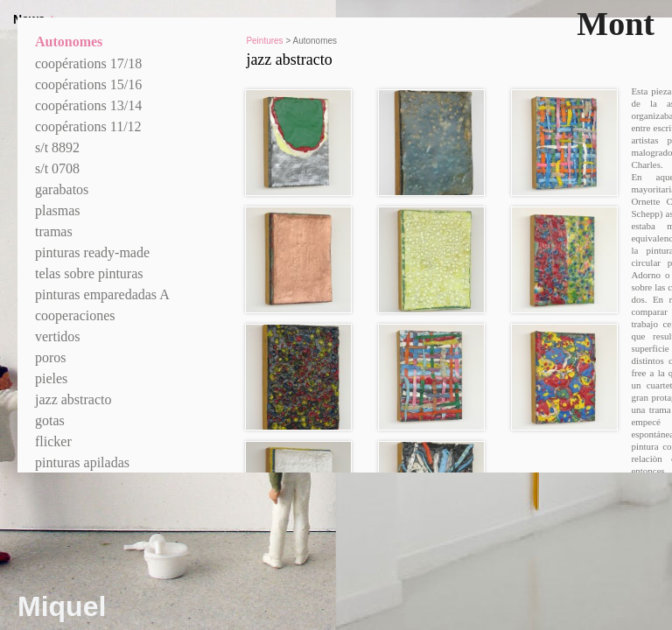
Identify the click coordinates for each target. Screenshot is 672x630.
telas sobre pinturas (89, 273)
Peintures (264, 41)
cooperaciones (75, 315)
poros (51, 357)
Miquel (62, 606)
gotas (50, 420)
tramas (54, 231)
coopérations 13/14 (88, 105)
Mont (616, 24)
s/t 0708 (57, 168)
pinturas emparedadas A (102, 294)
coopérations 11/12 (88, 126)
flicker (53, 441)
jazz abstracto (73, 399)
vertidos (58, 336)
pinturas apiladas (82, 462)
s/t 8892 (57, 147)
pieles (51, 378)
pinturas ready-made (92, 252)
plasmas (58, 210)
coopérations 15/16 (88, 84)
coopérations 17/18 (88, 63)
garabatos (62, 189)
